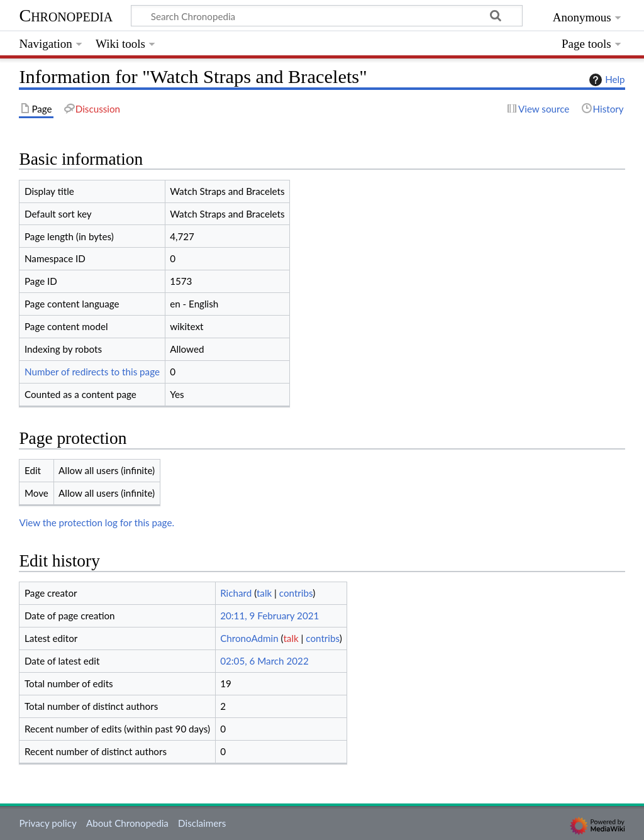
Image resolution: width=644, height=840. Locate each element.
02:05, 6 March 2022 (264, 661)
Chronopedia (66, 15)
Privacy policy (47, 823)
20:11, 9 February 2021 (269, 616)
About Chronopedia (127, 823)
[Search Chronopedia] (327, 16)
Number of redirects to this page (92, 372)
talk (264, 593)
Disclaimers (202, 823)
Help (605, 80)
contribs (296, 593)
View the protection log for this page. (97, 522)
